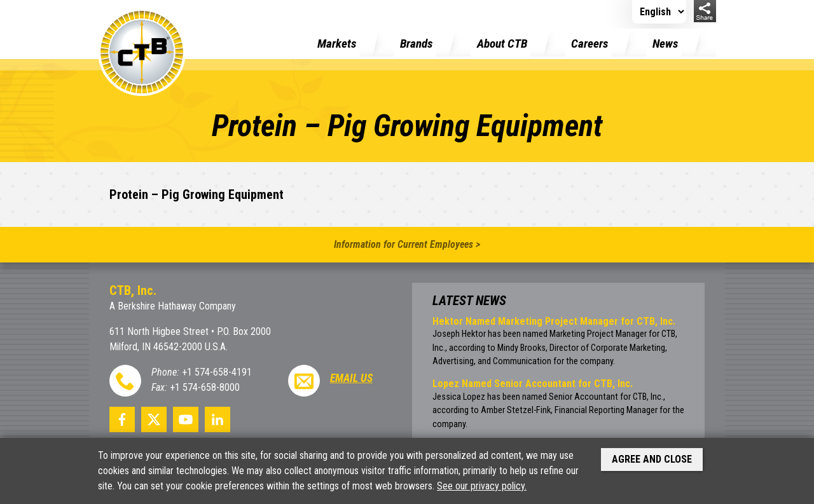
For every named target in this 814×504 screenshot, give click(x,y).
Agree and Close (652, 459)
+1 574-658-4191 (217, 372)
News (665, 44)
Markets (337, 44)
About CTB (502, 44)
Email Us (351, 378)
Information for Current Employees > (407, 244)
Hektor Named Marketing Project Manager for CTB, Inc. (554, 321)
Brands (416, 44)
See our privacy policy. (482, 486)
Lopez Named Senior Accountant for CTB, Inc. (533, 384)
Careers (590, 44)
